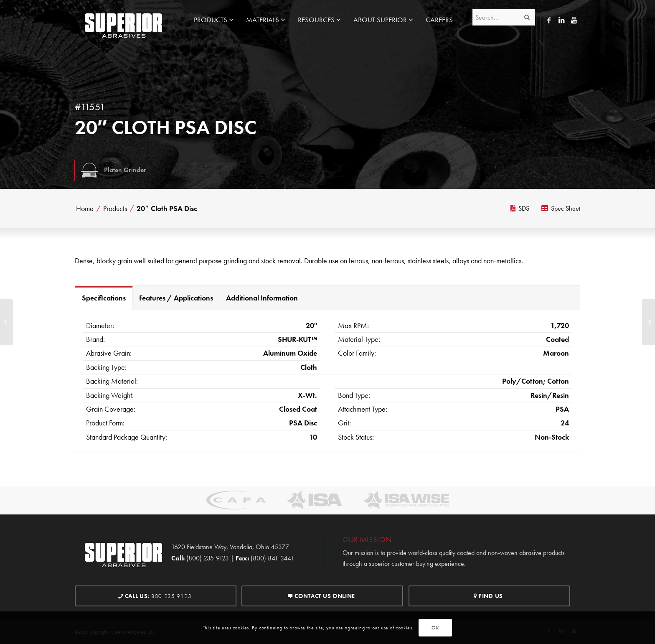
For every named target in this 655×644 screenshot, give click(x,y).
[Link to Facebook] (549, 20)
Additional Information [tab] (262, 298)
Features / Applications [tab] (176, 298)
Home (85, 209)
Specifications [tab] (104, 298)
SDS (520, 208)
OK (435, 628)
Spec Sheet (561, 208)
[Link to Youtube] (574, 20)
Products (115, 209)
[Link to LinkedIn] (561, 20)
